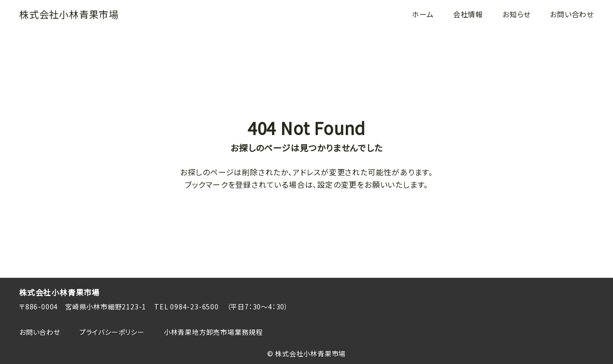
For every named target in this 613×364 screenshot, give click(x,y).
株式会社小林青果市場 (69, 14)
